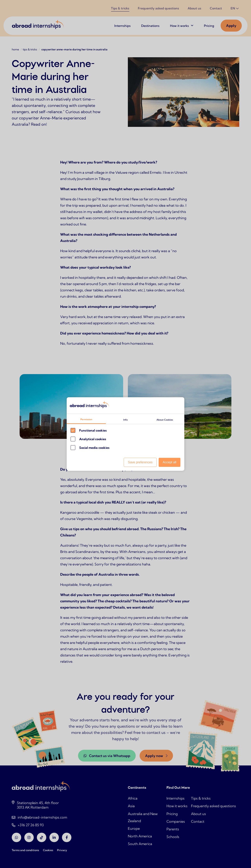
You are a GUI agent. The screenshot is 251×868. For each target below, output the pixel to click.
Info (125, 420)
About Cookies (165, 420)
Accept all (170, 462)
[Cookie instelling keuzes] (125, 434)
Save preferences (140, 462)
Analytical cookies (93, 439)
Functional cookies (93, 430)
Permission (86, 419)
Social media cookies (94, 448)
